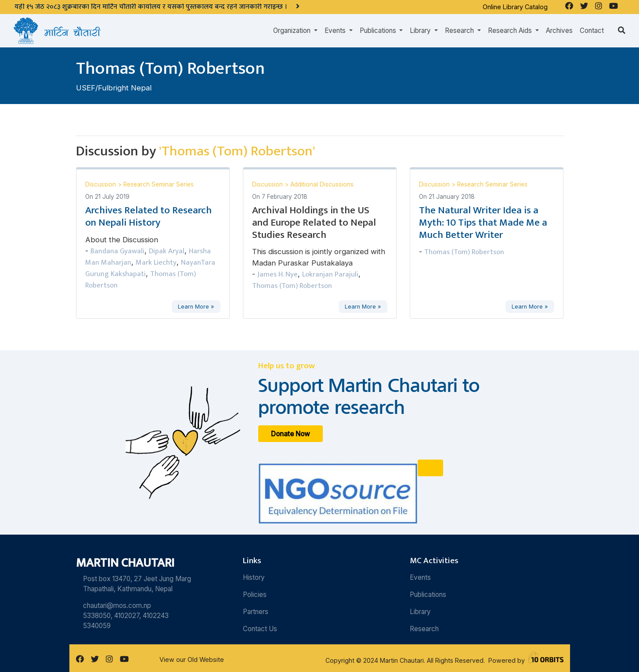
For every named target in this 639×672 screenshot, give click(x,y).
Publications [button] (379, 31)
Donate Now (291, 434)
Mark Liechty (156, 262)
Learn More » (196, 307)
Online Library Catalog (515, 7)
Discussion (101, 184)
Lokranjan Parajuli (330, 274)
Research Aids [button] (511, 31)
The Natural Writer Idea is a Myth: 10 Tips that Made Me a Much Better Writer (483, 223)
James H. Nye (278, 274)
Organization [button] (293, 31)
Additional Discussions (322, 184)
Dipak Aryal (167, 251)
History (254, 577)
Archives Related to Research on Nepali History (148, 216)
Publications (428, 595)
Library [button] (421, 31)
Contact (592, 31)
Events (420, 577)
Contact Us (260, 629)
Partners (256, 612)
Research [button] (460, 31)
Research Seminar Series (159, 184)
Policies (255, 595)
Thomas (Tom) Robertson (292, 286)
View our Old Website (192, 659)
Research (424, 629)
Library (420, 612)
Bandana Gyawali (117, 251)
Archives (559, 31)
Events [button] (336, 31)
